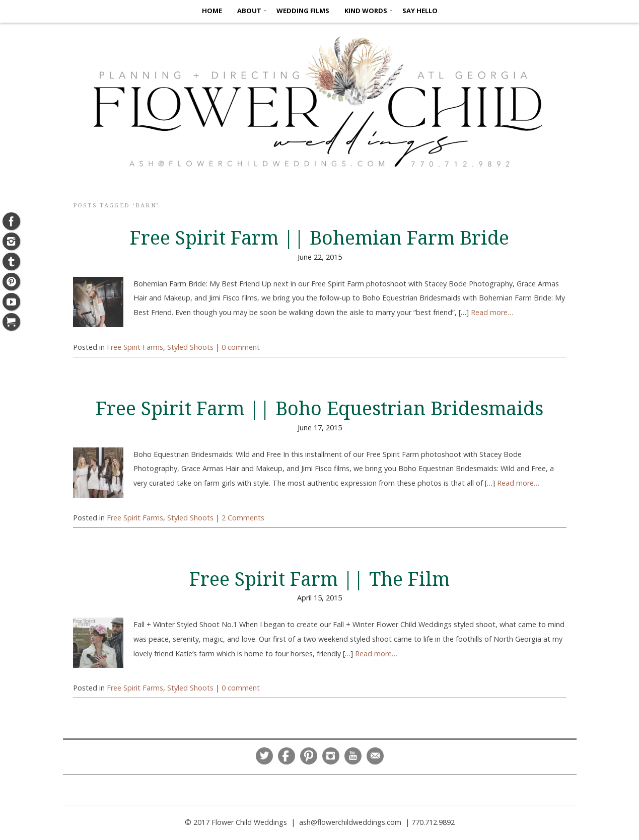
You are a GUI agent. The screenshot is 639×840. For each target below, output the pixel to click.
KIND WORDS (366, 11)
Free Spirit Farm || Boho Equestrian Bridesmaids (319, 409)
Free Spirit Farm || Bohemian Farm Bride (319, 238)
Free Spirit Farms (135, 347)
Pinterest (309, 756)
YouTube (353, 756)
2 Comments (243, 518)
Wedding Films (303, 11)
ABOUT (249, 11)
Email (375, 756)
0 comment (241, 347)
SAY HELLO (420, 11)
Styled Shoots (190, 347)
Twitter (264, 756)
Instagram (331, 756)
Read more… (492, 312)
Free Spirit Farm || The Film (319, 579)
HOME (212, 11)
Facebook (287, 756)
